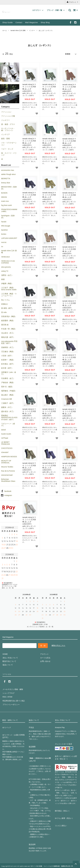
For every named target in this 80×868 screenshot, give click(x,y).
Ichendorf (5, 452)
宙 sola (4, 312)
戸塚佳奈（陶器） (8, 382)
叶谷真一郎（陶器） (9, 329)
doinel (3, 430)
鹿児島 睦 (5, 325)
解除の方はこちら (58, 645)
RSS (4, 696)
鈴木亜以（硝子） (8, 364)
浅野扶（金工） (7, 275)
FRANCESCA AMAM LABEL (9, 210)
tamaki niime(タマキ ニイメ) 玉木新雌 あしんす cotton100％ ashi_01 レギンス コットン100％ (29, 360)
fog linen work (6, 205)
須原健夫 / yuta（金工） (9, 373)
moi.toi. (4, 242)
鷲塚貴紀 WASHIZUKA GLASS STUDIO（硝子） (9, 417)
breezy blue (6, 183)
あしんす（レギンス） (46, 30)
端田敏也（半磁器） (9, 391)
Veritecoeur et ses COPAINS (8, 262)
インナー (32, 30)
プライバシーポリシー (11, 704)
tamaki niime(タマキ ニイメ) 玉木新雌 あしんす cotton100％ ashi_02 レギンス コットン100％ (49, 360)
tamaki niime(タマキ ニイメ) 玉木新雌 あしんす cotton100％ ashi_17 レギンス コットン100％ (69, 252)
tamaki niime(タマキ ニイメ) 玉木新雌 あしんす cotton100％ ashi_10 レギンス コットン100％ (29, 523)
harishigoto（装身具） (8, 216)
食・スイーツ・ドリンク (9, 154)
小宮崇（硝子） (7, 356)
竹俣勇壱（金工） (8, 378)
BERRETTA (6, 178)
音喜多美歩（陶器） (9, 316)
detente (4, 197)
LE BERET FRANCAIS (6, 443)
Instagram (8, 495)
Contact (19, 22)
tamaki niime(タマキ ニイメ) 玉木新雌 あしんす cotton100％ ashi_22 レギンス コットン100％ (29, 144)
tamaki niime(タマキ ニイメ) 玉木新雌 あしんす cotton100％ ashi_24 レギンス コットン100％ (29, 90)
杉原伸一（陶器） (8, 360)
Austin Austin (6, 434)
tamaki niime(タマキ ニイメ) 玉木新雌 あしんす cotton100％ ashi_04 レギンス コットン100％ (29, 415)
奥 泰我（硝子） (7, 308)
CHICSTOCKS (7, 448)
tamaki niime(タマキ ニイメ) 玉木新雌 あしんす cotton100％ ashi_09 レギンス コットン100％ (69, 469)
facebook (8, 491)
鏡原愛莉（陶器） (8, 320)
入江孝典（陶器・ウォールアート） (9, 295)
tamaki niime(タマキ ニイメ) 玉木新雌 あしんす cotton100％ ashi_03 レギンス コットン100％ (69, 360)
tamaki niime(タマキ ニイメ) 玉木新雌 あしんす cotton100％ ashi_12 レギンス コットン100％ (29, 198)
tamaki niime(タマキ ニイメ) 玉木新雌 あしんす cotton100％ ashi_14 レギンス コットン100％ (69, 198)
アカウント (73, 2)
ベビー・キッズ (7, 149)
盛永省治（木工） (8, 411)
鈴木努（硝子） (7, 368)
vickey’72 (5, 271)
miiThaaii (5, 438)
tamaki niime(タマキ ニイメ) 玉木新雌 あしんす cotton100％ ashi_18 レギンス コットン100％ (29, 306)
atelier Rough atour (8, 174)
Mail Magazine (31, 22)
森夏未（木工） (7, 407)
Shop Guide (8, 22)
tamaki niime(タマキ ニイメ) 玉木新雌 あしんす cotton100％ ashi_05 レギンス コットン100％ (49, 415)
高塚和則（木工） (8, 347)
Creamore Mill (7, 399)
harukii (4, 222)
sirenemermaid (7, 475)
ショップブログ (8, 693)
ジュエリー (5, 120)
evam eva (5, 201)
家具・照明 (5, 138)
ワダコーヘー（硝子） (8, 425)
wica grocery (6, 267)
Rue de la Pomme (8, 471)
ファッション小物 (8, 116)
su (2, 246)
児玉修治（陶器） (8, 351)
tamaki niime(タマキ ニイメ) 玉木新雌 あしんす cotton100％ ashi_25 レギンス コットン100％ (49, 90)
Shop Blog (45, 22)
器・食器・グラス (8, 124)
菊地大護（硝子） (8, 337)
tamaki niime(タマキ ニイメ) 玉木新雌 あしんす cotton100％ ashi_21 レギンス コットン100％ (69, 90)
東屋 (3, 279)
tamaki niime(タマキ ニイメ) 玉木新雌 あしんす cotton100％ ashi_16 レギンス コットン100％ (49, 252)
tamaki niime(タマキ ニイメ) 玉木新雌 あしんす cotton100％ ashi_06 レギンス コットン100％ (69, 415)
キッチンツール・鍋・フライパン (8, 129)
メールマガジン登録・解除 (13, 689)
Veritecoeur (6, 257)
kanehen (5, 230)
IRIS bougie (6, 226)
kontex (4, 234)
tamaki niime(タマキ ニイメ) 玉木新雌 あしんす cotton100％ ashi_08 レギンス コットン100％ (49, 469)
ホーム (5, 30)
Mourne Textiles (7, 467)
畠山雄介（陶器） (8, 395)
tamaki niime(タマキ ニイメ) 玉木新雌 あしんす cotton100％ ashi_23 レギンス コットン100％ (49, 144)
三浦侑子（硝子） (8, 403)
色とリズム (5, 300)
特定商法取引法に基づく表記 (14, 700)
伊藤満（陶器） (7, 283)
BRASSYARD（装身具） (9, 188)
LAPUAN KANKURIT (9, 238)
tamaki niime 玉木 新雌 (18, 30)
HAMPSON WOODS (9, 456)
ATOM (10, 696)
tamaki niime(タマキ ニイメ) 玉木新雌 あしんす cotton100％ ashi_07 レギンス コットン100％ (29, 469)
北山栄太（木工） (8, 333)
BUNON (4, 193)
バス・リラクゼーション (9, 144)
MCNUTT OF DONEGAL (6, 462)
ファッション (6, 112)
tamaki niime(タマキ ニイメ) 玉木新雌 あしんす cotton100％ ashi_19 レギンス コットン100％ (49, 306)
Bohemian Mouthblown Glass (8, 480)
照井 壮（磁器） (7, 387)
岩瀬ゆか (5, 304)
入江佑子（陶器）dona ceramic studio (9, 288)
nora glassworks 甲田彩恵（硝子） (9, 342)
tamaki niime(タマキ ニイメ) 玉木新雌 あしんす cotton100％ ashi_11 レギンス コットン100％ (69, 144)
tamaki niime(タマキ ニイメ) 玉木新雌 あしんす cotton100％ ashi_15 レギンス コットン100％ (29, 252)
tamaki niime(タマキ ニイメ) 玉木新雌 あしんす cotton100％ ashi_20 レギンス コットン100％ (69, 306)
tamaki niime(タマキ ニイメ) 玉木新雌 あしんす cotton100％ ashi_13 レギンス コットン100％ (49, 198)
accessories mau (8, 170)
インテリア (5, 134)
